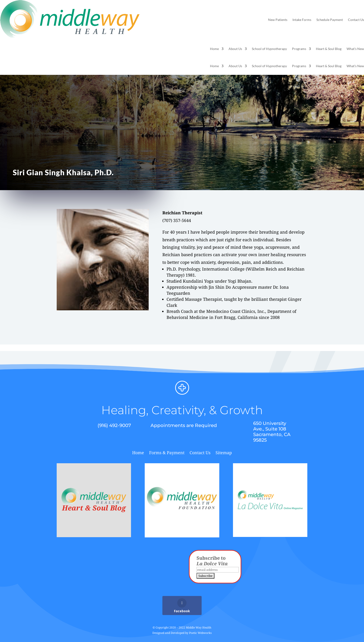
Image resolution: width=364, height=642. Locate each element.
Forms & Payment (167, 453)
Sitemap (224, 453)
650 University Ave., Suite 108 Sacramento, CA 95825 (272, 432)
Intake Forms (302, 20)
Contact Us (356, 20)
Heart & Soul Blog (329, 49)
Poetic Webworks (200, 633)
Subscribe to (212, 561)
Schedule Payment (330, 20)
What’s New (355, 49)
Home (214, 49)
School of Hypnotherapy (269, 49)
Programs (299, 49)
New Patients (278, 20)
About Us (235, 49)
